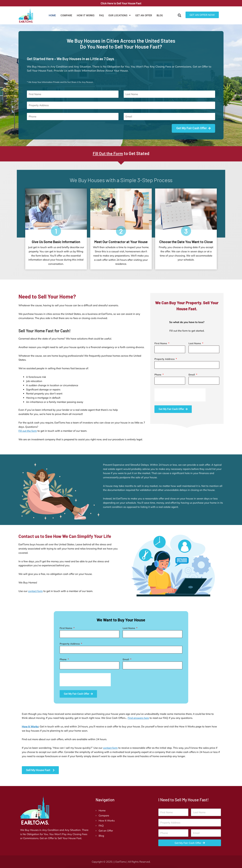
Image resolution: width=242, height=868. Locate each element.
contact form (35, 591)
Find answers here (138, 718)
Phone (158, 375)
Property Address (165, 359)
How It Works (86, 15)
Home (52, 15)
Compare (66, 15)
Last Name (195, 343)
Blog (160, 15)
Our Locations (119, 15)
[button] (180, 15)
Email (192, 375)
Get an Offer (144, 15)
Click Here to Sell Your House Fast (121, 3)
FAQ (101, 15)
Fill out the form (28, 431)
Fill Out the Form (108, 153)
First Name (161, 343)
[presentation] (180, 395)
